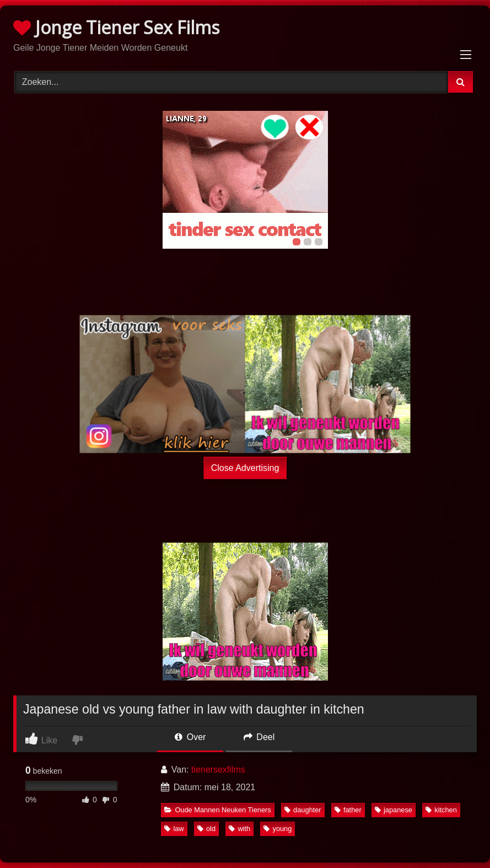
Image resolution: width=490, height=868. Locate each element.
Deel (259, 737)
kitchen (441, 810)
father (348, 810)
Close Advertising (245, 467)
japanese (394, 810)
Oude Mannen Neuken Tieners (217, 810)
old (206, 829)
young (278, 829)
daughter (303, 810)
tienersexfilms (218, 770)
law (174, 829)
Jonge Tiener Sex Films (116, 27)
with (239, 829)
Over (190, 737)
